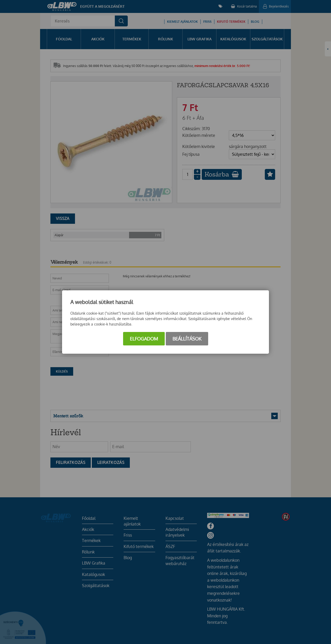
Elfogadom (144, 339)
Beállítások (187, 339)
